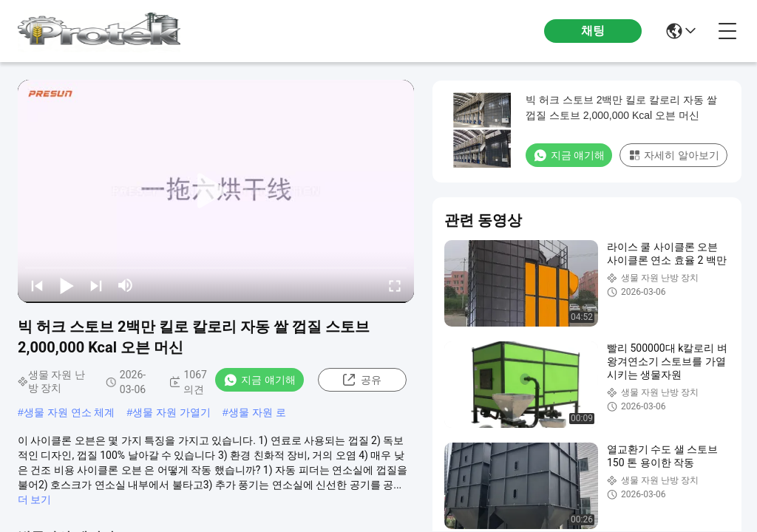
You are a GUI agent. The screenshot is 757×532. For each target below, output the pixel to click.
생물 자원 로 (257, 412)
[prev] (37, 285)
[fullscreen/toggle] (395, 285)
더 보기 (34, 499)
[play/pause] (67, 285)
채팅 (593, 31)
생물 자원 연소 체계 (69, 412)
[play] (216, 191)
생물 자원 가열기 (172, 412)
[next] (96, 285)
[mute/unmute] (126, 285)
